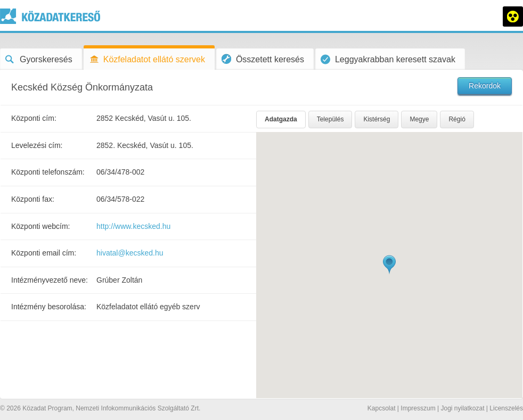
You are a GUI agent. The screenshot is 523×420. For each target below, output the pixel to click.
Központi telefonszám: (48, 172)
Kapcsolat (382, 408)
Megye (419, 119)
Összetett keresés (263, 59)
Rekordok (485, 86)
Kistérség (377, 119)
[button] (389, 265)
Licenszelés (506, 408)
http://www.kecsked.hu (133, 226)
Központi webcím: (41, 226)
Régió (457, 119)
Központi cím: (34, 118)
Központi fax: (33, 199)
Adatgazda (281, 119)
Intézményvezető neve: (50, 280)
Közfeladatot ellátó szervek (147, 59)
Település (330, 119)
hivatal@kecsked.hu (130, 253)
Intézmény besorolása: (49, 307)
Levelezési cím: (37, 145)
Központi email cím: (44, 253)
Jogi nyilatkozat (462, 408)
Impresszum (418, 408)
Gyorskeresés (39, 59)
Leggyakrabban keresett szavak (388, 59)
